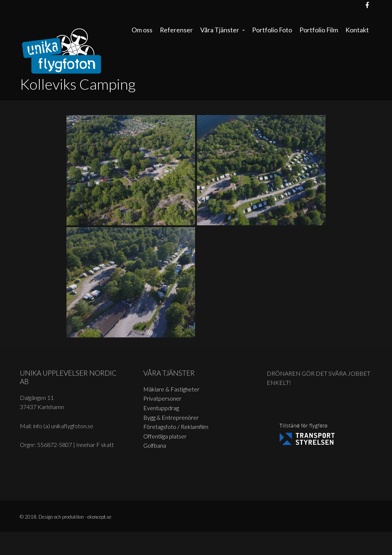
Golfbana (155, 445)
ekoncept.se (99, 517)
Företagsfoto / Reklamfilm (176, 427)
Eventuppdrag (161, 408)
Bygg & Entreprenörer (171, 417)
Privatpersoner (162, 398)
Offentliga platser (165, 436)
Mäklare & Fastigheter (171, 389)
